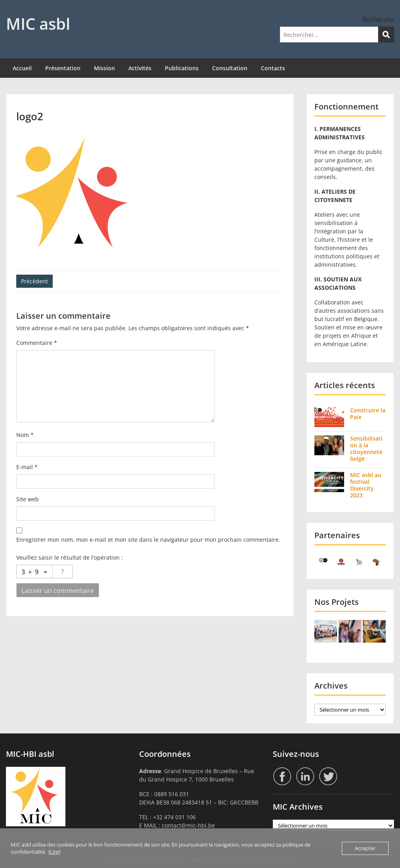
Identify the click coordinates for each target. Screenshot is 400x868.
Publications (182, 68)
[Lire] (54, 852)
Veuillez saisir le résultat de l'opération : (70, 557)
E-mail (27, 467)
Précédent (34, 281)
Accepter (365, 848)
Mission (104, 68)
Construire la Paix (368, 414)
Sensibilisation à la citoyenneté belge (366, 448)
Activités (140, 68)
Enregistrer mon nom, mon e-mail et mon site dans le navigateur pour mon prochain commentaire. (148, 540)
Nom (25, 435)
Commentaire (37, 343)
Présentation (63, 68)
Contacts (273, 68)
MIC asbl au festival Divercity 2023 (366, 485)
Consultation (230, 68)
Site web (28, 499)
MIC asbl (38, 24)
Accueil (22, 68)
